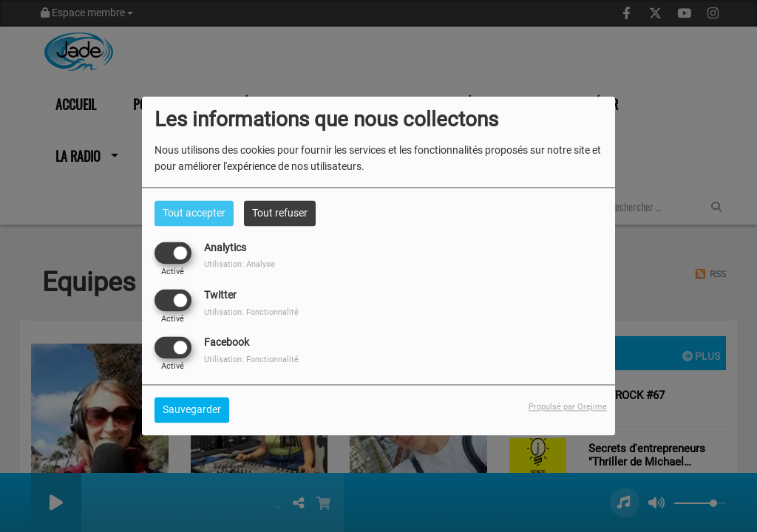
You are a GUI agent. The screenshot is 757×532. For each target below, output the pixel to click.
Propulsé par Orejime (568, 407)
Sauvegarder (192, 410)
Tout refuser (280, 213)
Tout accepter (194, 213)
